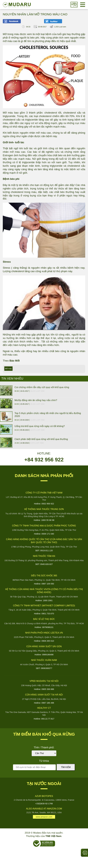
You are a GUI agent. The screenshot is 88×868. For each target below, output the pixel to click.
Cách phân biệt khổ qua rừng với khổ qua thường (41, 439)
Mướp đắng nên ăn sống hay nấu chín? (36, 400)
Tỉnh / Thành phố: (44, 747)
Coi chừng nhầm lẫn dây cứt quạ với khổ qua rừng (42, 387)
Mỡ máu (8, 369)
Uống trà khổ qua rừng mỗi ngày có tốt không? (40, 426)
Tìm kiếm (66, 767)
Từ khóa (44, 761)
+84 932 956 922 (44, 460)
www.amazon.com (44, 817)
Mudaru (17, 5)
